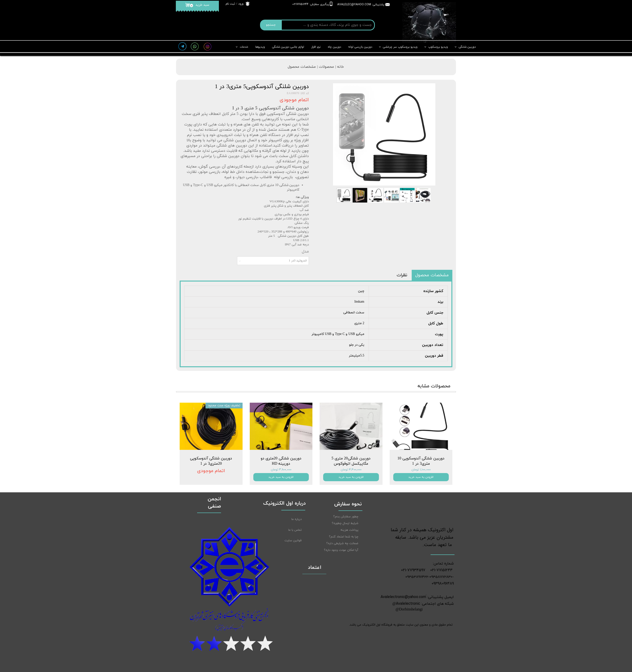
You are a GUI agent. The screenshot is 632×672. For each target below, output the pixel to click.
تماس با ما (295, 530)
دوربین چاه (334, 47)
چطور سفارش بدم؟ (346, 517)
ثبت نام (230, 4)
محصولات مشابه (434, 386)
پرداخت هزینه (349, 530)
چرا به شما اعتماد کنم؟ (344, 537)
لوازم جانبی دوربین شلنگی (288, 47)
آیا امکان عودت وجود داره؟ (341, 550)
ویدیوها (260, 47)
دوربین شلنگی (467, 47)
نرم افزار (316, 47)
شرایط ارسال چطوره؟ (345, 523)
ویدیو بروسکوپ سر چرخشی (400, 47)
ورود (241, 4)
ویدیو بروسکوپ (438, 47)
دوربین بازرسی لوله (360, 47)
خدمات (244, 47)
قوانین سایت (293, 541)
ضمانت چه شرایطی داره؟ (342, 543)
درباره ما (297, 519)
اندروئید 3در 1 (298, 261)
